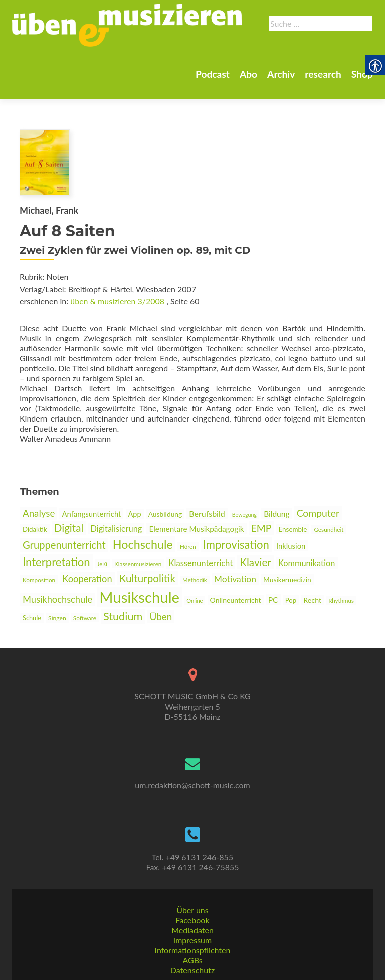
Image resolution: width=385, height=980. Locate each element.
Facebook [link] (192, 920)
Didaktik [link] (35, 529)
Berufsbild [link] (207, 514)
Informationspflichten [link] (193, 950)
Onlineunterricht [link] (236, 600)
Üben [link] (161, 616)
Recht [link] (312, 600)
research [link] (241, 91)
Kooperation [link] (87, 579)
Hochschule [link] (143, 544)
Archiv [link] (197, 91)
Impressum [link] (192, 940)
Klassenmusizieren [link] (138, 564)
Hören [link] (188, 547)
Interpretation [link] (56, 562)
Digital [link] (69, 528)
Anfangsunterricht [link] (91, 514)
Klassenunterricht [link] (201, 563)
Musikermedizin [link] (287, 579)
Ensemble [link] (293, 529)
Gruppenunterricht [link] (64, 545)
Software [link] (85, 618)
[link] (189, 56)
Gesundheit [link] (329, 529)
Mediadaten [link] (192, 930)
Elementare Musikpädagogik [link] (196, 529)
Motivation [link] (235, 579)
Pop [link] (291, 600)
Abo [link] (162, 91)
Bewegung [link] (244, 515)
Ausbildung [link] (165, 514)
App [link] (135, 514)
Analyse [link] (39, 513)
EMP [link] (261, 528)
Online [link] (195, 600)
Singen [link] (57, 618)
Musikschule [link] (139, 597)
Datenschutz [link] (192, 970)
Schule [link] (32, 618)
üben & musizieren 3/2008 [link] (117, 301)
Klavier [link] (255, 562)
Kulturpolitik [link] (147, 578)
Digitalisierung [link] (116, 529)
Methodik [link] (195, 580)
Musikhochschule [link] (57, 599)
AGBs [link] (192, 960)
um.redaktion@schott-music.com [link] (192, 785)
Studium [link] (123, 616)
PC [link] (273, 599)
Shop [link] (282, 91)
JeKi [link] (102, 564)
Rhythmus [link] (341, 600)
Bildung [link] (276, 514)
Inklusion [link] (291, 546)
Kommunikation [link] (307, 563)
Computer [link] (318, 513)
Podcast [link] (124, 91)
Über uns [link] (192, 910)
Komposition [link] (39, 580)
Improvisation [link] (236, 545)
